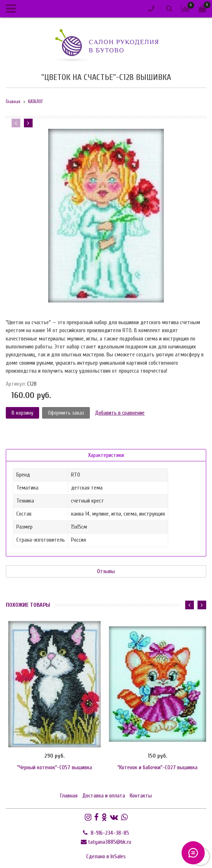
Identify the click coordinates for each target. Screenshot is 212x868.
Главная (13, 102)
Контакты (141, 796)
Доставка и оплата (104, 796)
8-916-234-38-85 (109, 833)
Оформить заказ (66, 413)
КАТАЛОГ (36, 102)
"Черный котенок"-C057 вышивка (55, 767)
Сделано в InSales (106, 856)
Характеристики (106, 455)
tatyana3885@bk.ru (110, 842)
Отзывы (106, 571)
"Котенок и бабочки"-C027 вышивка (157, 767)
